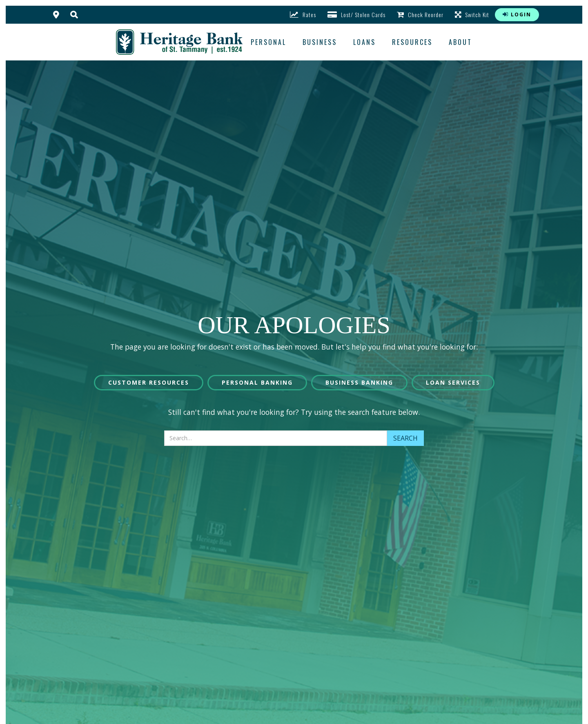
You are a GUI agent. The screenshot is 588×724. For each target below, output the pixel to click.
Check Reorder (420, 14)
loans (364, 42)
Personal (268, 42)
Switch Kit (472, 14)
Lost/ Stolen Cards (356, 14)
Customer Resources (149, 382)
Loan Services (453, 382)
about (460, 42)
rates (303, 14)
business (320, 42)
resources (412, 42)
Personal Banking (257, 382)
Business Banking (359, 382)
